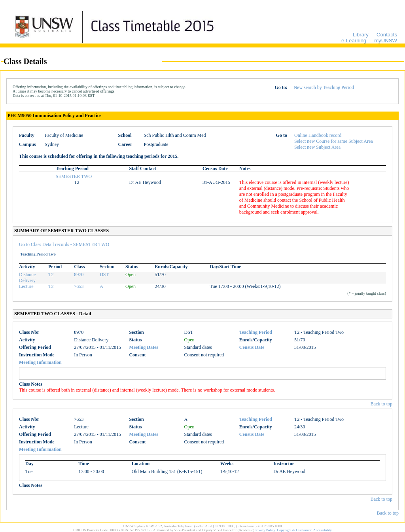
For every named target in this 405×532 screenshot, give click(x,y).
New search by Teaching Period (324, 87)
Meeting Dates (144, 347)
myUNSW (386, 41)
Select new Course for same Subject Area (334, 141)
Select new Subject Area (317, 147)
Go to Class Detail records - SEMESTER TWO (64, 244)
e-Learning (354, 41)
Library (361, 35)
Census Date (252, 347)
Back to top (381, 404)
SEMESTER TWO (74, 176)
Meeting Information (40, 362)
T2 (51, 275)
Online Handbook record (318, 135)
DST (104, 275)
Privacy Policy (265, 530)
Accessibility (323, 530)
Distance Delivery (27, 277)
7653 (79, 286)
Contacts (387, 35)
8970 (79, 275)
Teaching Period (256, 332)
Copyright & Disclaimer (294, 530)
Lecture (26, 286)
